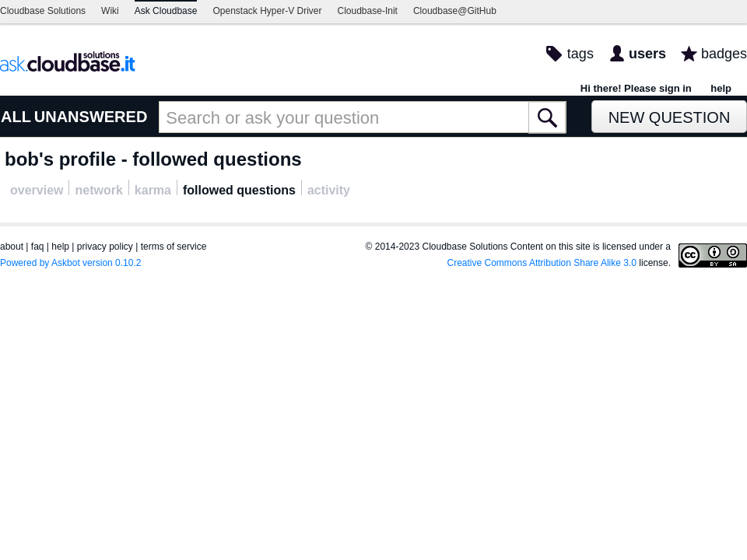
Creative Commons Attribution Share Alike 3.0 (542, 263)
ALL (16, 117)
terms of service (174, 247)
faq (38, 247)
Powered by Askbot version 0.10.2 (70, 263)
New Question (670, 117)
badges (724, 54)
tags (580, 54)
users (647, 54)
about (12, 247)
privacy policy (105, 247)
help (721, 88)
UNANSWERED (91, 117)
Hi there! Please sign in (636, 88)
